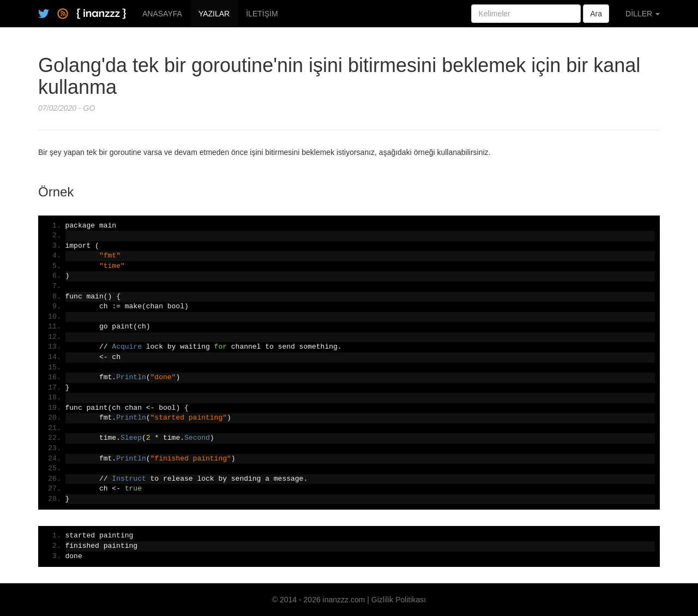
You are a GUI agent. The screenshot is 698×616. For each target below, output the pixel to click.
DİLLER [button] (643, 14)
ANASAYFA (162, 14)
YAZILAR (214, 14)
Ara (596, 14)
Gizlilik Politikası (399, 600)
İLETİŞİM (262, 14)
